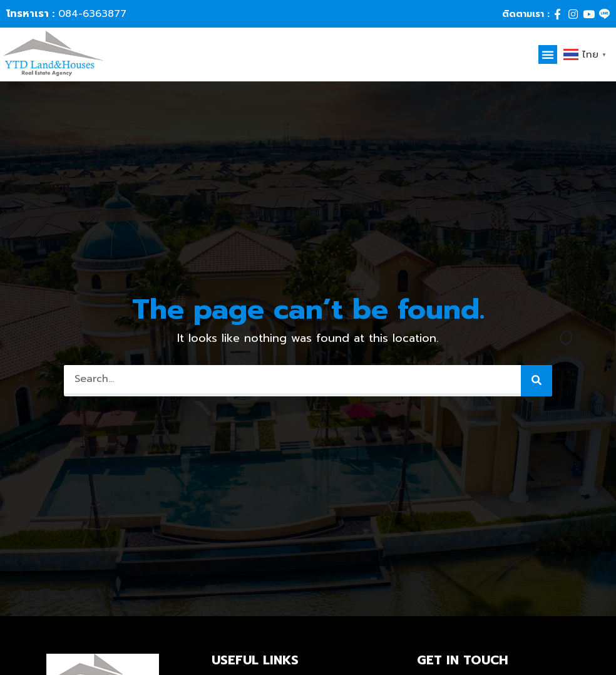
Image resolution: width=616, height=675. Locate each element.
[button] (548, 54)
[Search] (536, 381)
